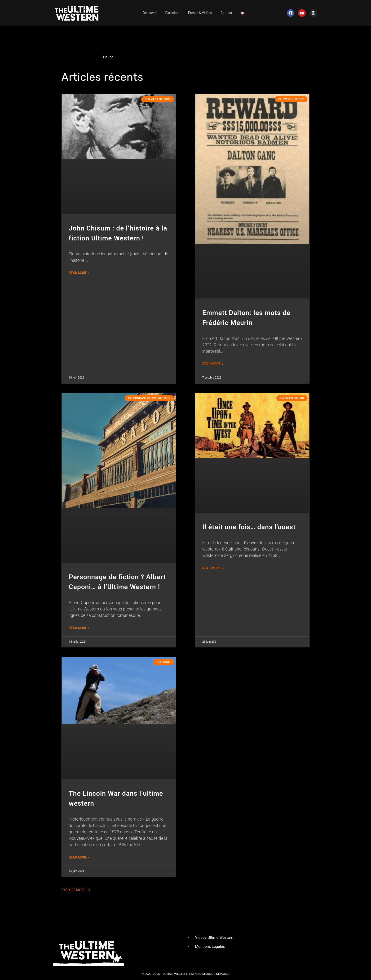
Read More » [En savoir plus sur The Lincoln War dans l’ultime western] (79, 857)
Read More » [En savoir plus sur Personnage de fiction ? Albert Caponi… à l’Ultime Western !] (79, 628)
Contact (226, 13)
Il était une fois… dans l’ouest (249, 527)
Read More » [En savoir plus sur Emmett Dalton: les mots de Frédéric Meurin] (213, 364)
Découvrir (150, 13)
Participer (172, 13)
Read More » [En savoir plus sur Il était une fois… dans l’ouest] (213, 568)
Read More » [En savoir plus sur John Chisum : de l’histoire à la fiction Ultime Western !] (79, 273)
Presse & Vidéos (200, 13)
